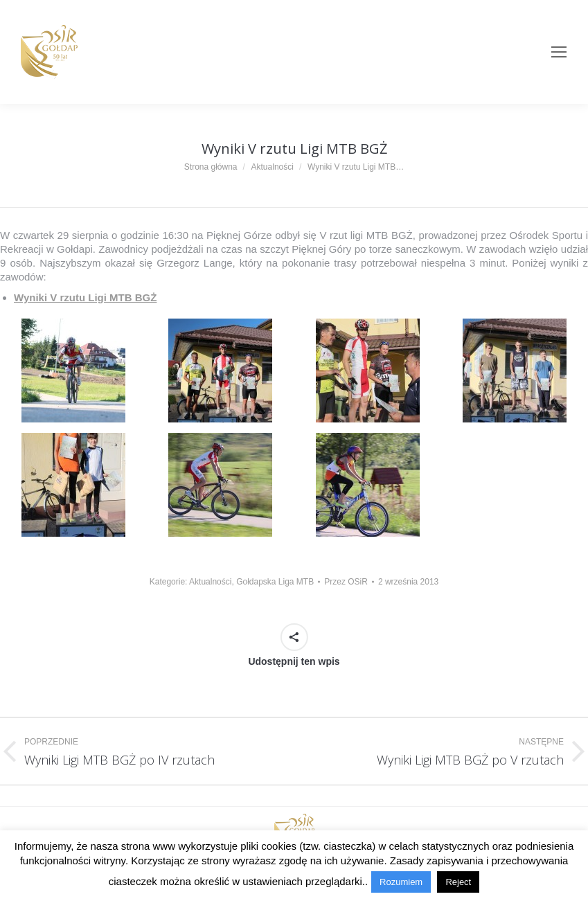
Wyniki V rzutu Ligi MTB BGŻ (85, 297)
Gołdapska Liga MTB (275, 582)
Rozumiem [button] (401, 882)
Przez (346, 582)
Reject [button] (458, 882)
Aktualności (210, 582)
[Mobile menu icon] (559, 52)
